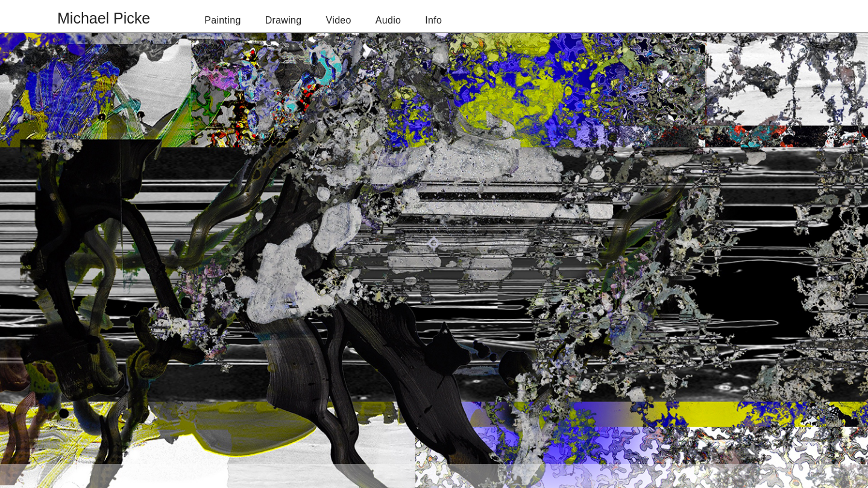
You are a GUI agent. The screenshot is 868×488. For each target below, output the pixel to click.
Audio (388, 20)
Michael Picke (104, 18)
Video (339, 20)
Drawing (284, 20)
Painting (222, 20)
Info (433, 20)
